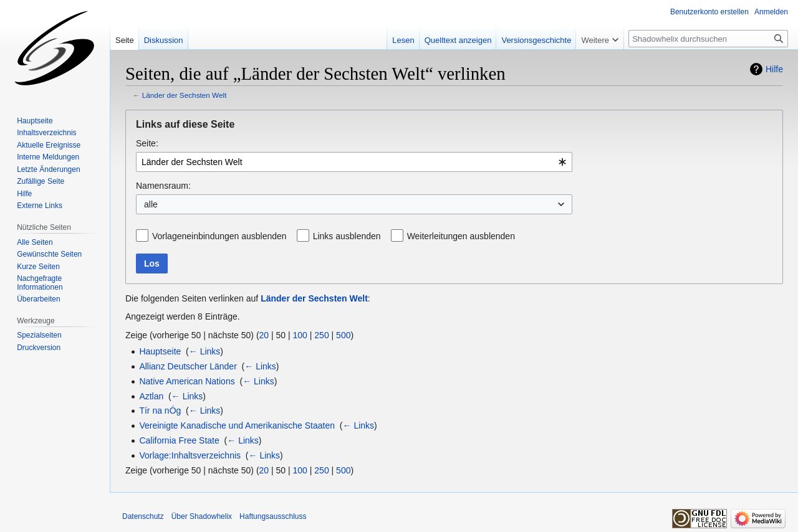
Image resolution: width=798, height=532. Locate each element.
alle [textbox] (151, 204)
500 (343, 335)
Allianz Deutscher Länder (188, 366)
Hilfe (774, 69)
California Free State (179, 440)
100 (300, 335)
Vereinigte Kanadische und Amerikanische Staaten (237, 425)
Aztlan (151, 396)
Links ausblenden (347, 236)
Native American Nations (187, 381)
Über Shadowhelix (202, 516)
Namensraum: (163, 186)
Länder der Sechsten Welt (185, 95)
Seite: (147, 143)
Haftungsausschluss (273, 516)
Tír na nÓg (160, 411)
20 (264, 335)
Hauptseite (160, 351)
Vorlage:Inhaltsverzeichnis (190, 455)
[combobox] (354, 162)
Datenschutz (143, 516)
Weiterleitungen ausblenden (461, 236)
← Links (205, 351)
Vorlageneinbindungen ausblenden (219, 236)
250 (321, 335)
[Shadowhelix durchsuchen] (708, 39)
